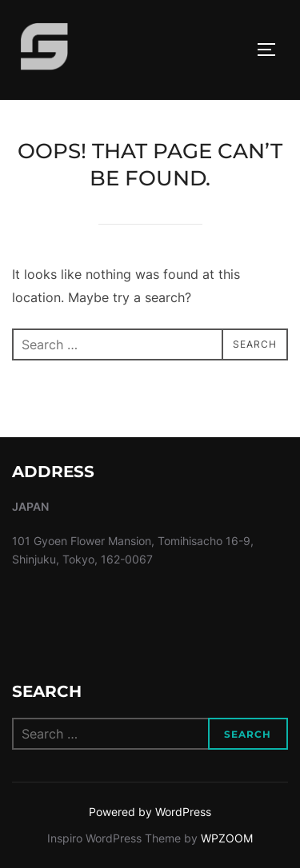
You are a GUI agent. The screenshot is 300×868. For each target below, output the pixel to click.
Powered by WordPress (150, 812)
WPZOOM (227, 838)
